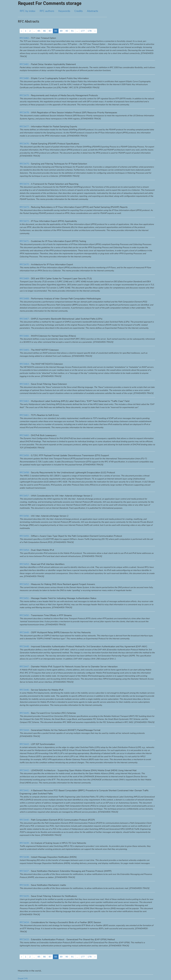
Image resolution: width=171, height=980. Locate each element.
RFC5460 (24, 435)
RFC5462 (24, 401)
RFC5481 (24, 64)
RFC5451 (24, 598)
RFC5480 (24, 78)
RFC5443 (24, 744)
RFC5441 (24, 790)
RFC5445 (24, 713)
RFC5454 (24, 550)
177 (83, 31)
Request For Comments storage (50, 3)
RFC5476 (24, 144)
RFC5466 (24, 336)
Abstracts (93, 11)
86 (45, 31)
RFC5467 (24, 319)
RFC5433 (24, 939)
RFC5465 (24, 350)
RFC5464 (24, 364)
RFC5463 (24, 384)
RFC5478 (24, 113)
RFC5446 (24, 690)
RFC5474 (24, 184)
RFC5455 (24, 536)
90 (67, 31)
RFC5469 (24, 279)
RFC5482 (24, 38)
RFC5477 (24, 127)
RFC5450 (24, 615)
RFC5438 (24, 857)
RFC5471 (24, 241)
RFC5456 (24, 516)
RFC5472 (24, 221)
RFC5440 (24, 820)
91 (72, 31)
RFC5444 (24, 730)
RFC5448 (24, 646)
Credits (79, 11)
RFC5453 (24, 564)
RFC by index (28, 11)
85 (39, 31)
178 (90, 31)
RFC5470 (24, 264)
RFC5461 (24, 415)
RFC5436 (24, 885)
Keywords (64, 11)
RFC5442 (24, 770)
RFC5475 (24, 164)
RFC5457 (24, 496)
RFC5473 (24, 207)
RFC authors (47, 11)
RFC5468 (24, 299)
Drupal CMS (23, 978)
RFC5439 (24, 843)
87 (50, 31)
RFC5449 (24, 632)
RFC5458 (24, 473)
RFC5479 (24, 95)
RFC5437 (24, 871)
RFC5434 (24, 922)
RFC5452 (24, 584)
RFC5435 (24, 896)
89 (61, 31)
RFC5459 (24, 455)
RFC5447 (24, 667)
